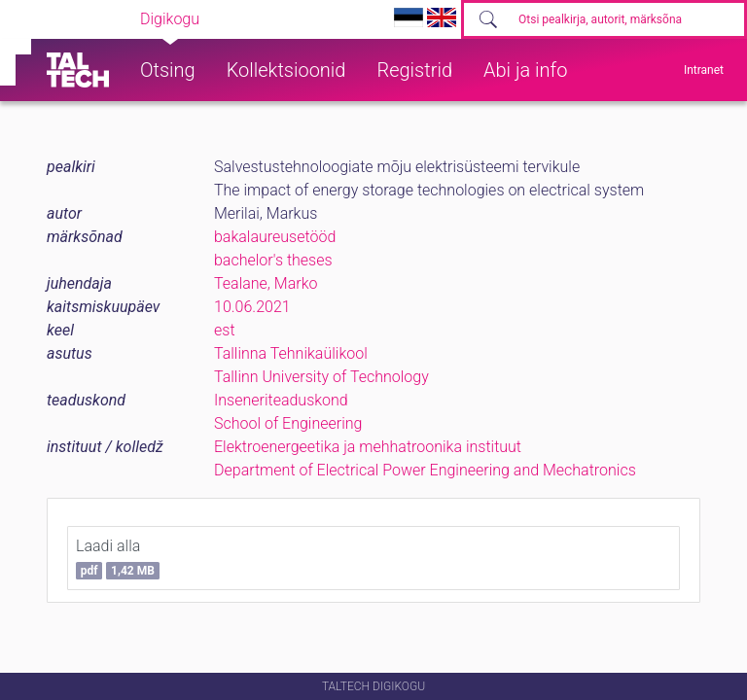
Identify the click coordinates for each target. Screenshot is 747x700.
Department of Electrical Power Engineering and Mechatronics (425, 470)
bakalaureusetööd (275, 237)
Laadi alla (118, 558)
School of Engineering (288, 423)
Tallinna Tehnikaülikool (291, 353)
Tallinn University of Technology (321, 377)
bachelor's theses (273, 260)
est (225, 330)
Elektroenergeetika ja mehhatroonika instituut (368, 447)
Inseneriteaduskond (281, 400)
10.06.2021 (252, 307)
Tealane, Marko (266, 283)
